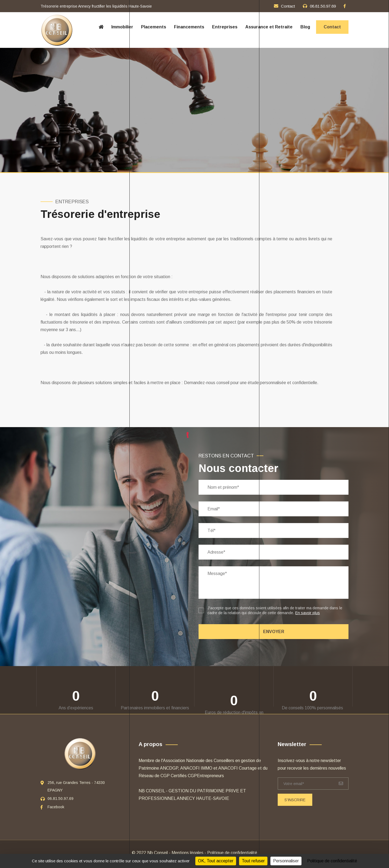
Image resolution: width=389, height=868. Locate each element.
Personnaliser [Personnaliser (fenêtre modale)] (286, 861)
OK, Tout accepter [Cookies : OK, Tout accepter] (216, 861)
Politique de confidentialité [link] (332, 861)
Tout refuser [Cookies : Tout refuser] (253, 861)
